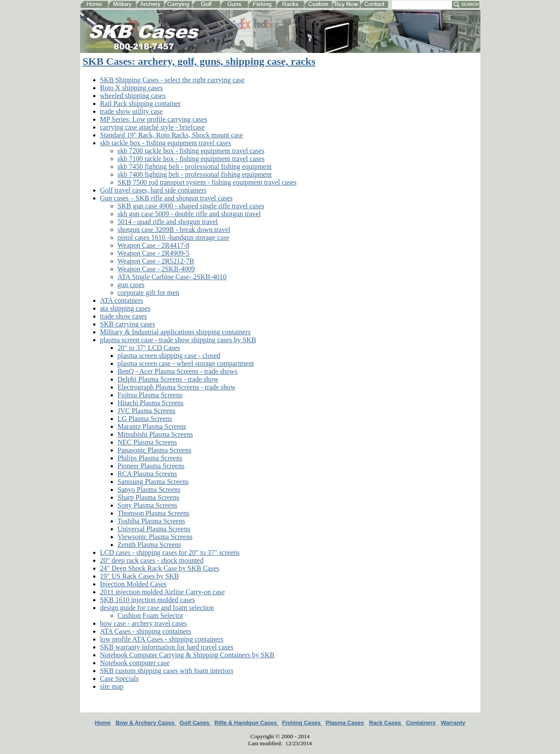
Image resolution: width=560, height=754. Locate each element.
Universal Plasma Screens (154, 529)
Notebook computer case (135, 663)
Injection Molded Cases (133, 584)
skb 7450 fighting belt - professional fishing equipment (195, 167)
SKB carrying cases (128, 324)
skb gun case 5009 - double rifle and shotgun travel (189, 214)
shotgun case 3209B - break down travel (174, 230)
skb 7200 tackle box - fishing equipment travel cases (191, 151)
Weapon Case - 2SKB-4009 (156, 269)
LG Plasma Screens (145, 419)
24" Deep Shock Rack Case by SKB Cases (160, 568)
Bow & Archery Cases (146, 723)
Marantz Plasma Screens (152, 426)
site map (112, 686)
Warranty (453, 723)
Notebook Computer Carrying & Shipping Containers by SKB (187, 655)
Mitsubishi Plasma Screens (155, 434)
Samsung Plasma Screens (153, 482)
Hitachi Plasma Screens (151, 403)
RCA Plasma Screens (147, 474)
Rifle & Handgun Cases (247, 723)
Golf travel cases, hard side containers (153, 190)
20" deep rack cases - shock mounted (152, 560)
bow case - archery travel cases (144, 623)
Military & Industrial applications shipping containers (175, 332)
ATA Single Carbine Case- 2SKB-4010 (172, 277)
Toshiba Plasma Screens (151, 521)
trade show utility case (132, 111)
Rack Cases (386, 723)
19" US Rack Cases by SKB (140, 576)
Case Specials (119, 679)
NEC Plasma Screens (147, 442)
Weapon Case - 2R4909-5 (154, 253)
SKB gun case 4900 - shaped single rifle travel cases (191, 206)
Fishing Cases (302, 723)
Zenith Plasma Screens (150, 545)
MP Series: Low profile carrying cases (154, 119)
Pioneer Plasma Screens (151, 466)
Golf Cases (196, 723)
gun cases (131, 285)
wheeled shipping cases (133, 96)
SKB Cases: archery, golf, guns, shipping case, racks (199, 61)
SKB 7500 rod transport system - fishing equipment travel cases (207, 182)
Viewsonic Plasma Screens (155, 537)
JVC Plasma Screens (147, 411)
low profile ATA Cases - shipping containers (162, 639)
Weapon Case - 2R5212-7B (156, 261)
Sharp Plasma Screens (149, 497)
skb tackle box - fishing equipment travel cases (166, 143)
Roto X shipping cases (132, 88)
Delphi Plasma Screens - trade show (168, 379)
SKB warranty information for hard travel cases (167, 647)
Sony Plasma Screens (148, 505)
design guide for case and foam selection (157, 608)
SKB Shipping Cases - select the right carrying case (173, 80)
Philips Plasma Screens (150, 458)
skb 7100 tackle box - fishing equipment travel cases (191, 159)
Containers (421, 723)
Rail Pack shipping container (140, 103)
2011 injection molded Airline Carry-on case (163, 592)
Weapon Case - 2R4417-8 (154, 245)
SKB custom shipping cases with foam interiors (167, 671)
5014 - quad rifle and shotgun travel (168, 222)
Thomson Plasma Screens (154, 513)
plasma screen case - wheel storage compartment (186, 363)
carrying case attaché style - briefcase (152, 127)
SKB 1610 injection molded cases (148, 600)
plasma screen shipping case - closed (169, 356)
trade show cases (124, 316)
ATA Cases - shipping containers (146, 631)
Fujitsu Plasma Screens (150, 395)
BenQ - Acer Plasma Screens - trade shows (178, 371)
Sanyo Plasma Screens (149, 489)
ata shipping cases (126, 308)
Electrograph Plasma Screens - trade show (177, 387)
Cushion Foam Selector (150, 615)
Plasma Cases (345, 723)
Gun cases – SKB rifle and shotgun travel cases (166, 198)
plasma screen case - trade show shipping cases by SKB (178, 340)
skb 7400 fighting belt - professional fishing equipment (195, 174)
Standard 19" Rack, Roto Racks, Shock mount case (172, 135)
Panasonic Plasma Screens (155, 450)
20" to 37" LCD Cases (149, 348)
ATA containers (122, 300)
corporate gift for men (149, 293)
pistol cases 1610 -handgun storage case (173, 237)
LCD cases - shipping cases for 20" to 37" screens (170, 552)
